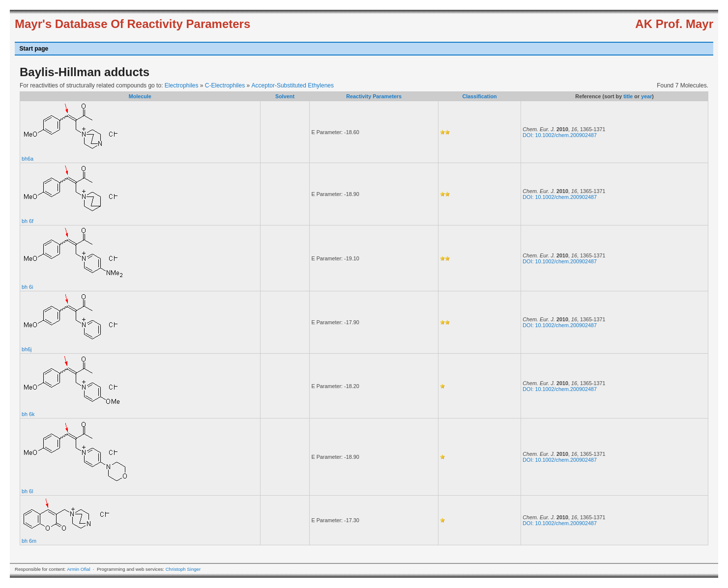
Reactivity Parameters (374, 96)
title (628, 96)
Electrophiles (182, 85)
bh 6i (27, 287)
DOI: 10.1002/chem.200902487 (560, 135)
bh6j (27, 349)
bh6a (28, 159)
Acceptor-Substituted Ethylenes (293, 85)
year (646, 96)
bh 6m (29, 541)
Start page (34, 49)
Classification (479, 96)
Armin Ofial (78, 569)
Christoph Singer (183, 569)
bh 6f (28, 221)
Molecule (140, 96)
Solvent (285, 96)
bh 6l (27, 491)
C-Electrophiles (225, 85)
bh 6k (28, 414)
